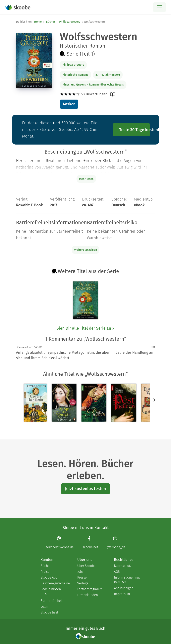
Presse (82, 577)
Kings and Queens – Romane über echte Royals (93, 85)
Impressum (122, 594)
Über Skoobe (86, 566)
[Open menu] (159, 7)
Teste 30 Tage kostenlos (135, 130)
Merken (69, 104)
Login (44, 607)
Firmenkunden (88, 595)
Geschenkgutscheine (55, 583)
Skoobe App (49, 577)
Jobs (80, 572)
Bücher (50, 22)
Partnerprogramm (90, 589)
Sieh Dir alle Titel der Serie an (85, 328)
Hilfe (44, 595)
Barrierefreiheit (52, 601)
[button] (154, 400)
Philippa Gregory (70, 22)
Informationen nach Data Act (128, 580)
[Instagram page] (116, 543)
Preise (45, 572)
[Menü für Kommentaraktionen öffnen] (153, 347)
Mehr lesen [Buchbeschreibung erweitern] (86, 179)
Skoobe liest (49, 612)
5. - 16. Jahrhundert (108, 75)
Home (38, 22)
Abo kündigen (124, 588)
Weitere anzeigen (86, 250)
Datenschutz (123, 566)
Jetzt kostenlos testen (85, 489)
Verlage (83, 583)
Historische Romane (75, 75)
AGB (117, 572)
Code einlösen (51, 589)
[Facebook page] (90, 543)
